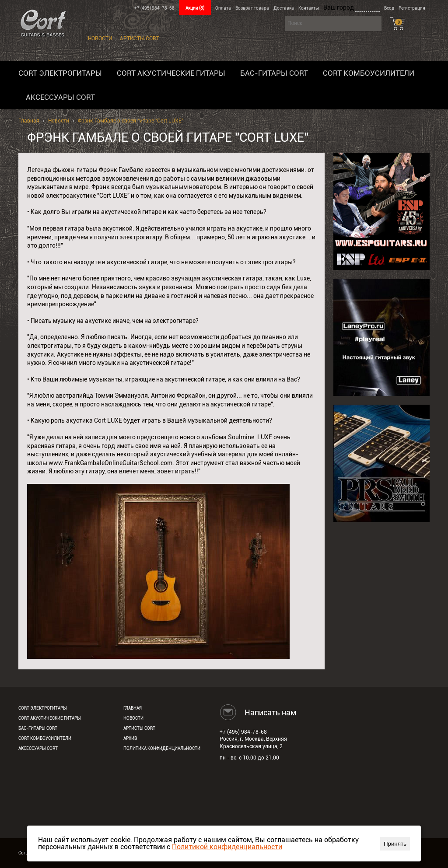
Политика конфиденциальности (162, 748)
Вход (389, 8)
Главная (29, 121)
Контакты (309, 8)
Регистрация (412, 8)
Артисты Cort (140, 38)
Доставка (284, 8)
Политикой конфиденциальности (227, 847)
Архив (130, 738)
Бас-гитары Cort (274, 73)
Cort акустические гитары (171, 73)
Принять (395, 844)
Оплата (223, 8)
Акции (195, 8)
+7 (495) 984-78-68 (154, 8)
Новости (100, 38)
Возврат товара (252, 8)
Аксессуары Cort (60, 97)
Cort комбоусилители (369, 73)
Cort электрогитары (60, 73)
